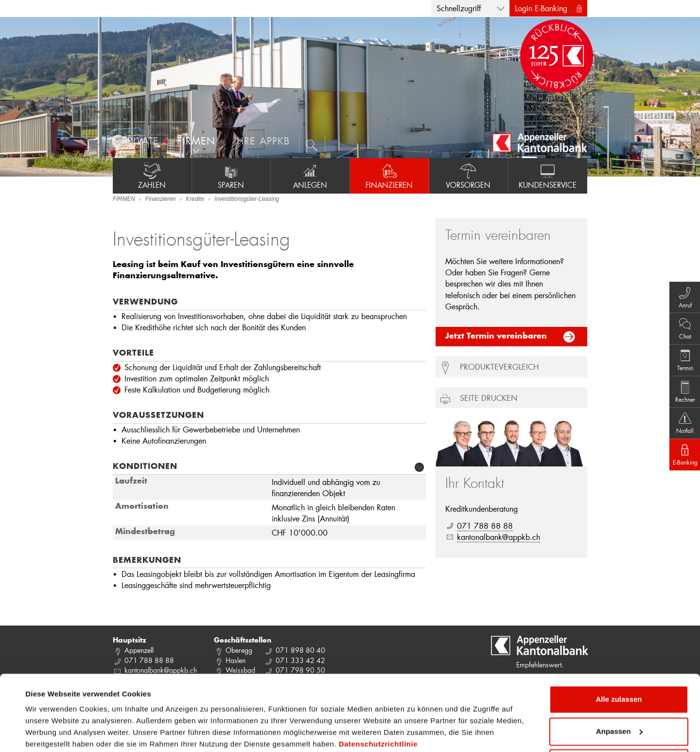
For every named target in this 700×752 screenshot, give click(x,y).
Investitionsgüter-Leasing (247, 199)
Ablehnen (619, 725)
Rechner (681, 394)
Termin (681, 358)
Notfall (681, 430)
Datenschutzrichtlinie (378, 706)
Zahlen (152, 176)
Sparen (231, 176)
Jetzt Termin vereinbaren (496, 337)
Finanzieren (389, 176)
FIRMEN (124, 199)
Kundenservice (548, 176)
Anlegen (310, 176)
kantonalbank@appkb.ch (499, 537)
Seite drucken (489, 398)
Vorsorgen (469, 176)
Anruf (681, 286)
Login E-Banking (541, 8)
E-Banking (681, 466)
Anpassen (619, 693)
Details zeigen (50, 733)
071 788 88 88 (485, 526)
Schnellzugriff (459, 8)
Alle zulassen (619, 661)
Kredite (195, 199)
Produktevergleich (499, 367)
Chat (681, 322)
